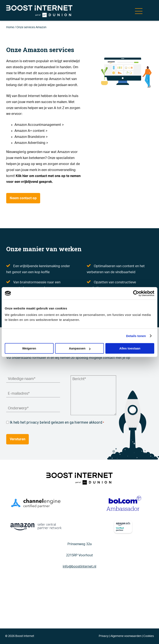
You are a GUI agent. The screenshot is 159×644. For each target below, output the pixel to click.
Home (10, 27)
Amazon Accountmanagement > (39, 125)
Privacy (104, 636)
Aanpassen (80, 348)
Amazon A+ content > (31, 131)
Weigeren (29, 348)
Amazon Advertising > (31, 143)
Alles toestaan (130, 348)
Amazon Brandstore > (31, 137)
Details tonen (136, 336)
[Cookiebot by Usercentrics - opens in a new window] (136, 293)
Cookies (149, 636)
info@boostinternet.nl (79, 566)
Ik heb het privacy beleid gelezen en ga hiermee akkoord (57, 423)
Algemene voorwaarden (126, 636)
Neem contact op (23, 198)
